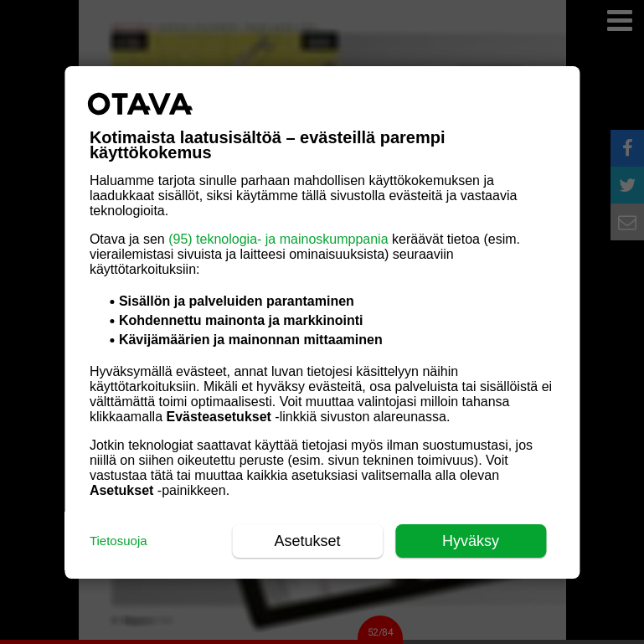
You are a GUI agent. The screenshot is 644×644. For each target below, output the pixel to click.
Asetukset (308, 541)
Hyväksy (471, 541)
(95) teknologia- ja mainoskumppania (278, 239)
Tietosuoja (118, 541)
